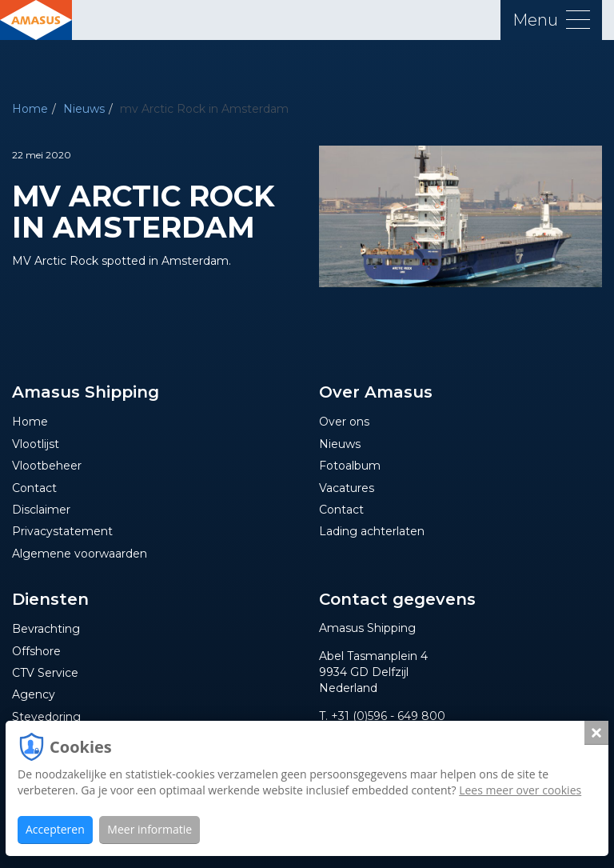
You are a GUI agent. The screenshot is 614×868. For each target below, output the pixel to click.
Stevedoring (46, 717)
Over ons (344, 422)
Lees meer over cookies (520, 790)
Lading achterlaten (372, 531)
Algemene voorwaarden (80, 554)
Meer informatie (150, 829)
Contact (34, 488)
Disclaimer (41, 510)
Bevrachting (46, 629)
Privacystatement (62, 531)
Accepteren (55, 829)
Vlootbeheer (47, 466)
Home (30, 109)
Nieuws (84, 109)
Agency (34, 694)
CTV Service (45, 673)
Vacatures (347, 488)
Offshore (36, 651)
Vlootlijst (36, 444)
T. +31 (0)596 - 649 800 (382, 716)
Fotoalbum (350, 466)
